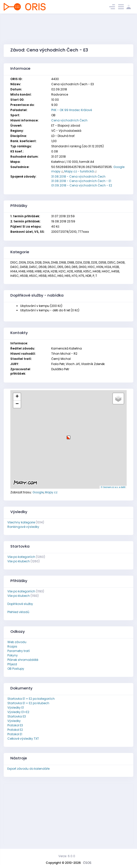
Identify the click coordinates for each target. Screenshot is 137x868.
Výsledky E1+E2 (18, 712)
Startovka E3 (17, 716)
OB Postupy (16, 669)
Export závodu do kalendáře (28, 769)
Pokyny (13, 655)
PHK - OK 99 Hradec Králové (72, 110)
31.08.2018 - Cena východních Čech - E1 (81, 181)
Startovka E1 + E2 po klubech (28, 703)
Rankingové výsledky (23, 527)
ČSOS (87, 863)
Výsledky (14, 721)
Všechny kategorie (21, 522)
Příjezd (12, 664)
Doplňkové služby (20, 604)
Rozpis (12, 646)
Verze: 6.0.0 (67, 856)
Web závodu (17, 642)
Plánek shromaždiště (23, 660)
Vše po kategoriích (21, 557)
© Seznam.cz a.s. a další (113, 487)
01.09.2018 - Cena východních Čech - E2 (82, 185)
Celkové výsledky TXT (23, 739)
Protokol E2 (15, 730)
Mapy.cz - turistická (79, 171)
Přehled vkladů (18, 612)
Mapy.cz (51, 492)
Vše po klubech (19, 561)
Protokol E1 (15, 734)
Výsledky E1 (16, 708)
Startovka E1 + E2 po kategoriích (31, 699)
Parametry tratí (19, 651)
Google (38, 492)
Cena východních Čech (69, 120)
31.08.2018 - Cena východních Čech (78, 176)
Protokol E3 (15, 725)
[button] (68, 436)
